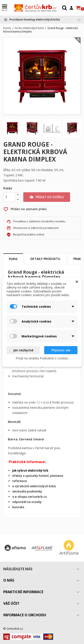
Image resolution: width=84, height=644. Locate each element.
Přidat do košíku (47, 197)
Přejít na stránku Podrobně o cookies (42, 358)
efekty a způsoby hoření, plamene (38, 476)
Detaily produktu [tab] (45, 259)
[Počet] (9, 197)
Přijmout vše (61, 350)
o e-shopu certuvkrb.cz (29, 497)
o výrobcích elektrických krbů (34, 486)
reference (19, 481)
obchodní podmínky (27, 491)
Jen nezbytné (23, 350)
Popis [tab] (13, 259)
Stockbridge (17, 453)
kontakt (18, 507)
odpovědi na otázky (27, 502)
